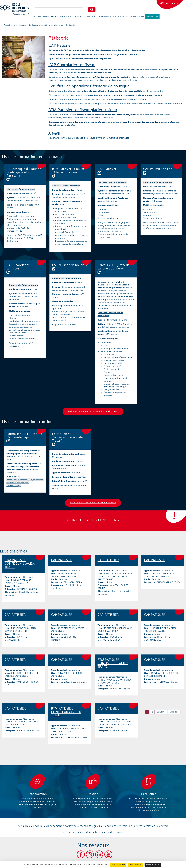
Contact (164, 826)
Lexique (38, 826)
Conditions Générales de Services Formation (129, 826)
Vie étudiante (104, 16)
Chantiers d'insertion (84, 16)
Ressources (152, 16)
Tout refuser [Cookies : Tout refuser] (135, 865)
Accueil (7, 25)
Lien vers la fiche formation (66, 186)
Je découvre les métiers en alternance (46, 25)
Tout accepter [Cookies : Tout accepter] (118, 865)
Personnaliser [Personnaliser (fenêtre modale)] (153, 865)
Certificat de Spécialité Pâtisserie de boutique (89, 86)
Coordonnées (171, 3)
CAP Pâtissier (60, 46)
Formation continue (61, 16)
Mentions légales (90, 826)
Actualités (24, 826)
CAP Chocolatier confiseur (72, 65)
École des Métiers (135, 16)
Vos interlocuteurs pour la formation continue (93, 503)
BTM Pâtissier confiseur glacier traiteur (83, 110)
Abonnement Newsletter (61, 826)
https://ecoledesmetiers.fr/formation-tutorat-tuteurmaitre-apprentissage (25, 483)
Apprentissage (41, 16)
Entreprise (119, 16)
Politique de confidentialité (82, 832)
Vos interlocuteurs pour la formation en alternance (93, 411)
